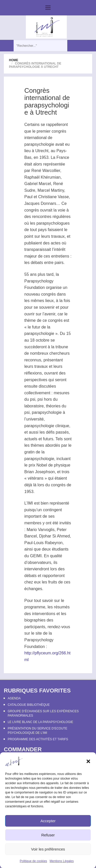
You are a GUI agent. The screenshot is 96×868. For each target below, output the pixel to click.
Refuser (48, 835)
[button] (88, 761)
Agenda (14, 698)
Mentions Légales (62, 861)
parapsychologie (39, 144)
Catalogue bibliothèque (29, 705)
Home (14, 60)
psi (33, 399)
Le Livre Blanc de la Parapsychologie (40, 722)
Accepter (48, 821)
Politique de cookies (33, 861)
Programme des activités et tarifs (38, 739)
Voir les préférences (48, 849)
